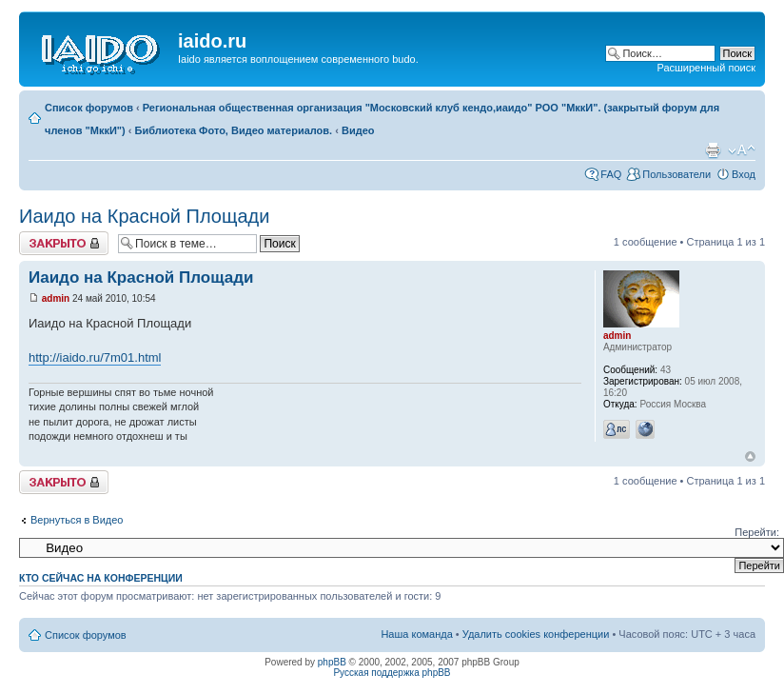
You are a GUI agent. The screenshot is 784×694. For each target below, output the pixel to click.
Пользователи (676, 174)
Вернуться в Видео (77, 520)
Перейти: (757, 532)
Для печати (713, 150)
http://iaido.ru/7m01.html (95, 357)
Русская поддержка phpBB (392, 673)
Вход (744, 174)
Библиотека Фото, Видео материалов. (234, 130)
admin (56, 298)
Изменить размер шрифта (742, 150)
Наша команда (416, 634)
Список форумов (89, 108)
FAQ (611, 174)
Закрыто (64, 243)
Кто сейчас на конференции (101, 578)
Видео (358, 130)
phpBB (332, 662)
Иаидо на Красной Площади (144, 216)
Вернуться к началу (750, 456)
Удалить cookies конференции (536, 634)
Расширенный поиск (706, 68)
